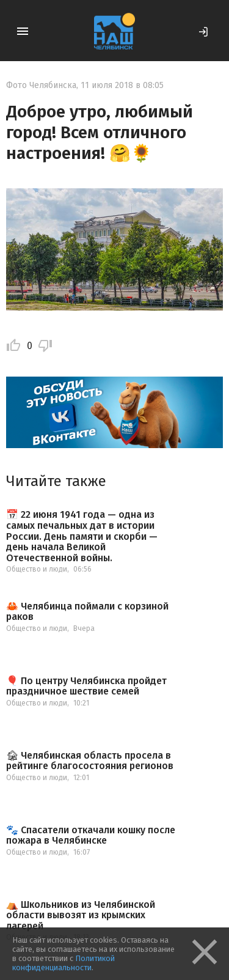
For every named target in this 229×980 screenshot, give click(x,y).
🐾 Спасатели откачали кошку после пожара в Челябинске (91, 835)
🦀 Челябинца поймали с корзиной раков (87, 612)
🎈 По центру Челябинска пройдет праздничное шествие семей (86, 686)
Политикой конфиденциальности (64, 963)
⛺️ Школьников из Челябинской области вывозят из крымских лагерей (81, 916)
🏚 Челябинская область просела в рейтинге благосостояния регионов (90, 761)
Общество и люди (37, 569)
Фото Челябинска (41, 85)
